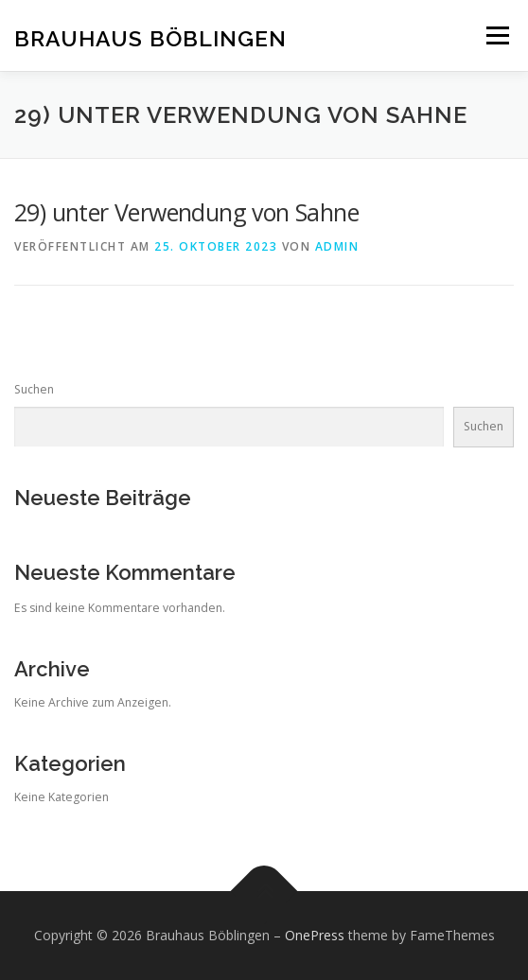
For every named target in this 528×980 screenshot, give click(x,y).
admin (337, 246)
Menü (496, 35)
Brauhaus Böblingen (150, 37)
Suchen (34, 389)
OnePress (315, 935)
